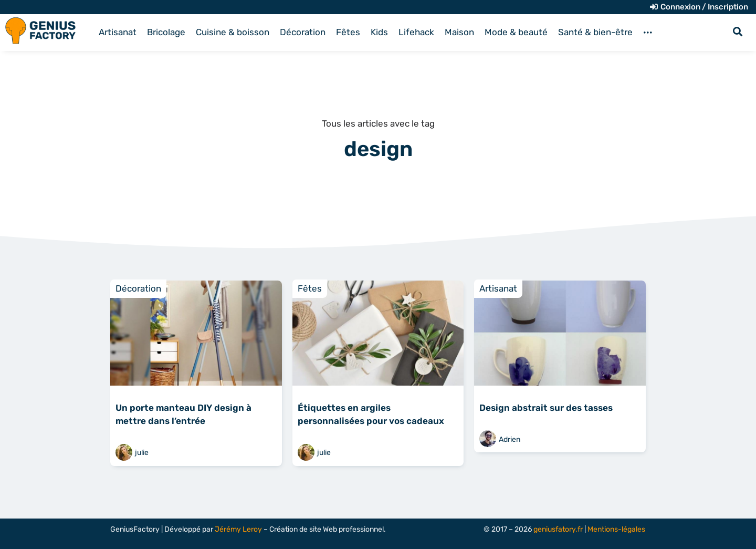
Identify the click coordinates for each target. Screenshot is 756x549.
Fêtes (310, 288)
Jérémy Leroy (238, 529)
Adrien (510, 439)
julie (142, 453)
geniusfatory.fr (558, 529)
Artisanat (498, 288)
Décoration (138, 288)
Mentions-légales (616, 529)
